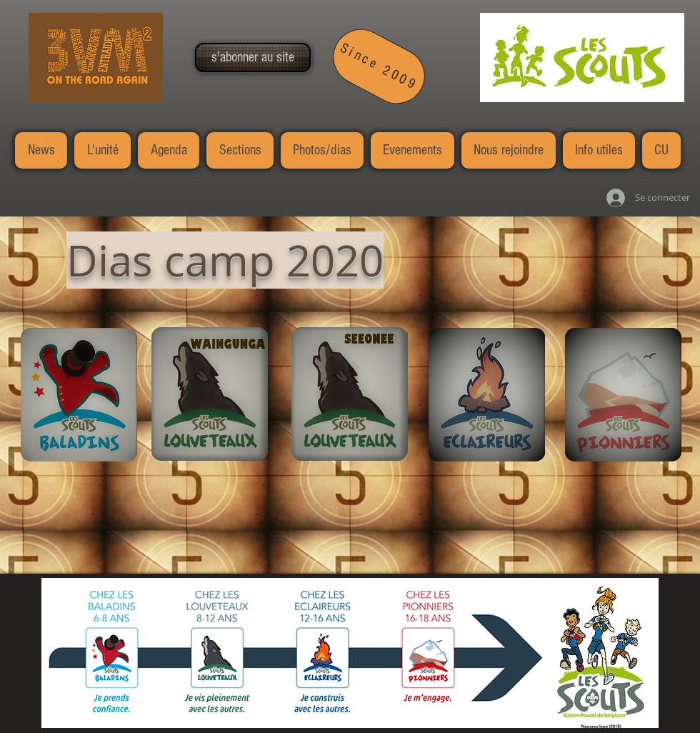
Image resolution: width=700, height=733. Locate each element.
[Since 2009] (379, 66)
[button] (253, 58)
